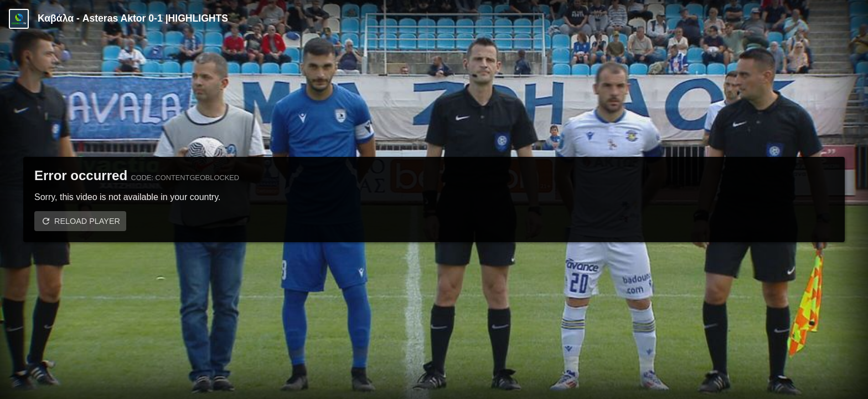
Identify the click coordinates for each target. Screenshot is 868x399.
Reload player (87, 221)
